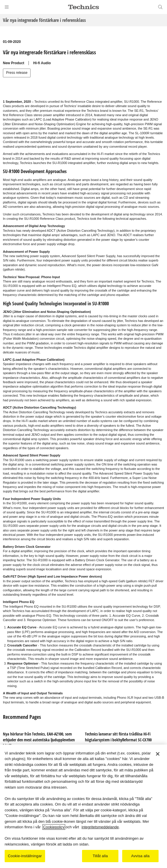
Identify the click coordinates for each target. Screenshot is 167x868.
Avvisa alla (140, 856)
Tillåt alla (100, 856)
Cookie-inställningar (25, 856)
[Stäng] (158, 754)
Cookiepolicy (54, 827)
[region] (83, 806)
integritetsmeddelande (100, 827)
